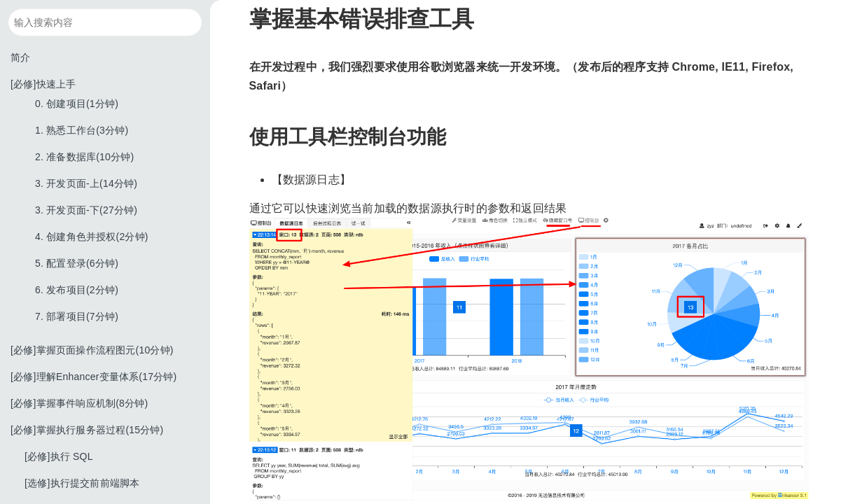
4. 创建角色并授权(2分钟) (92, 237)
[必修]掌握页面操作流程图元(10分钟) (92, 350)
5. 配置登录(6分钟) (77, 263)
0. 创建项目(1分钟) (77, 104)
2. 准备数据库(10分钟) (84, 157)
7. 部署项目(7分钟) (77, 316)
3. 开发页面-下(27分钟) (86, 210)
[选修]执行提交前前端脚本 (82, 483)
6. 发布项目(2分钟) (77, 290)
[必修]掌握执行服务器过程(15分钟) (87, 430)
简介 (20, 57)
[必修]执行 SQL (59, 456)
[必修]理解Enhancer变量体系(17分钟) (93, 377)
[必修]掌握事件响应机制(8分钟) (79, 403)
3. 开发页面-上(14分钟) (86, 183)
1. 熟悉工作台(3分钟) (82, 130)
